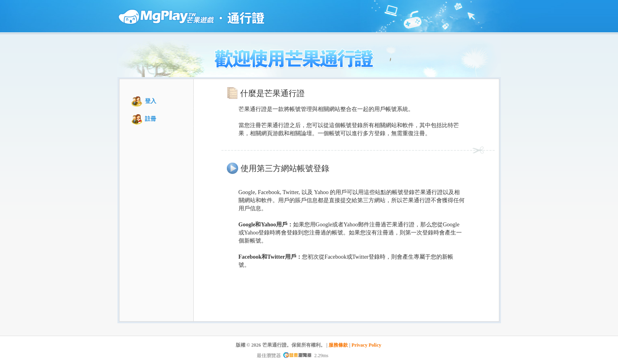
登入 (151, 101)
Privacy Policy (367, 345)
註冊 (151, 119)
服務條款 (338, 345)
